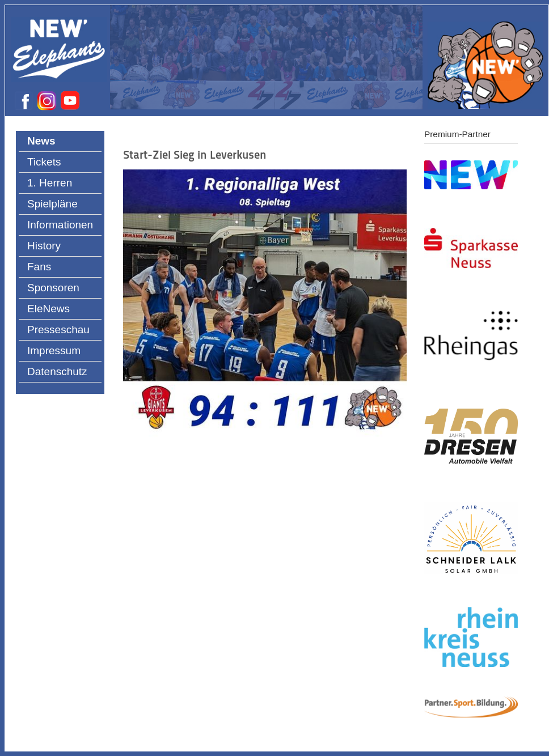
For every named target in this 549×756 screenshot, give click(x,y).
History (44, 246)
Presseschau (58, 330)
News (41, 141)
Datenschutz (57, 371)
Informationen (60, 225)
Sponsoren (53, 288)
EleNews (48, 309)
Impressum (54, 351)
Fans (39, 267)
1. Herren (50, 183)
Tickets (44, 162)
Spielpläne (52, 204)
